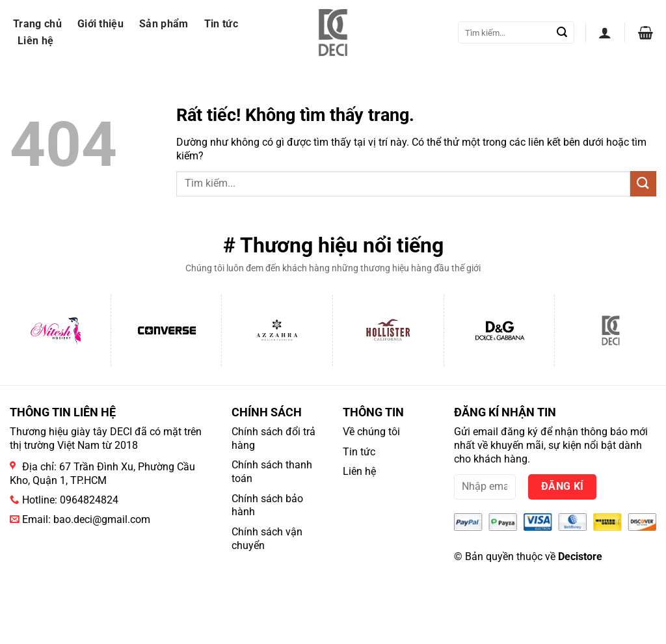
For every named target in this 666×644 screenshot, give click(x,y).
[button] (605, 33)
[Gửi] (562, 33)
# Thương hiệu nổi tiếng (333, 245)
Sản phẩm (164, 24)
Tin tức (221, 24)
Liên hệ (35, 41)
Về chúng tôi (371, 432)
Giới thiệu (100, 24)
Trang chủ (37, 24)
